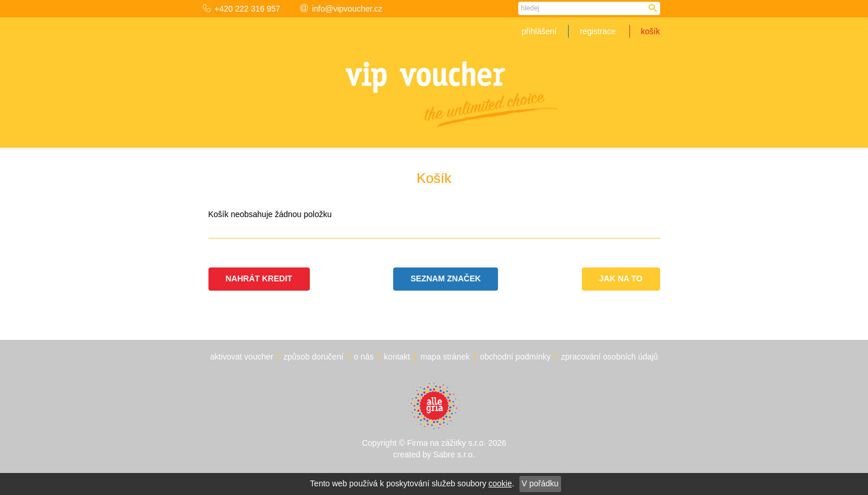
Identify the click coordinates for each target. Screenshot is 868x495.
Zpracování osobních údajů (609, 357)
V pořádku (540, 483)
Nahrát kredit (259, 278)
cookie (500, 483)
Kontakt (397, 357)
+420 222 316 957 (241, 9)
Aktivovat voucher (242, 357)
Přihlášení (539, 31)
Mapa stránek (445, 357)
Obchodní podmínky (515, 357)
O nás (364, 357)
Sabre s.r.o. (454, 454)
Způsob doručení (314, 357)
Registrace (597, 31)
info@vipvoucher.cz (341, 9)
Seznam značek (446, 278)
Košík (651, 31)
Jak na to (621, 278)
